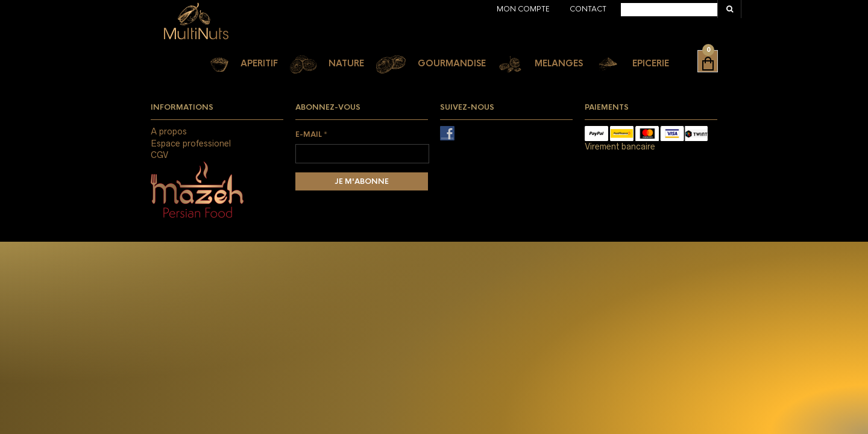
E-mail (311, 134)
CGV (159, 155)
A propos (169, 131)
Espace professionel (191, 143)
